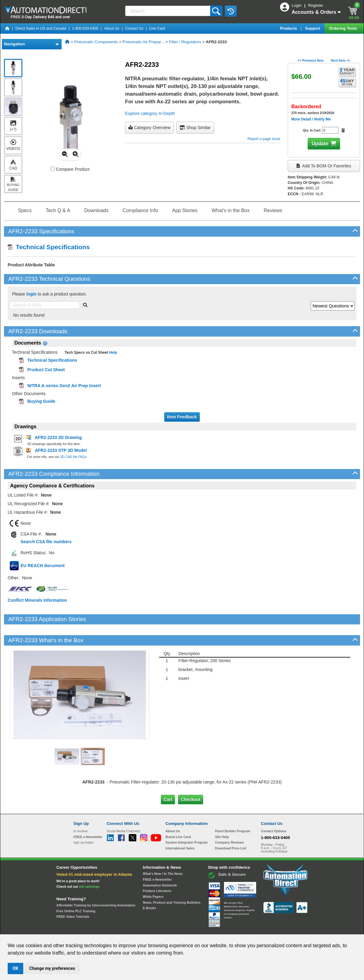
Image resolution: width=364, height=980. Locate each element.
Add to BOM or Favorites (324, 166)
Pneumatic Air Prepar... (143, 42)
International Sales (180, 827)
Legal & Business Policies (217, 929)
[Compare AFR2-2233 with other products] (53, 169)
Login (297, 5)
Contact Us (134, 29)
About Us (112, 29)
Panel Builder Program (233, 810)
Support (313, 28)
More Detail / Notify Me (311, 119)
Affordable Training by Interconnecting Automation (96, 884)
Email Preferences (178, 929)
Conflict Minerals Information (37, 600)
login (31, 294)
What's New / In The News (163, 853)
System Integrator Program (186, 822)
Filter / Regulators (185, 42)
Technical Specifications (49, 247)
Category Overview (149, 128)
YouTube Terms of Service (261, 929)
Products (289, 28)
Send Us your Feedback (116, 929)
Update (320, 144)
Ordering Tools (343, 28)
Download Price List (231, 827)
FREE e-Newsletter (157, 859)
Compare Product (70, 169)
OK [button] (15, 968)
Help (113, 353)
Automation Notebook (160, 864)
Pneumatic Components (96, 42)
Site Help (222, 816)
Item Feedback (182, 417)
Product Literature (157, 870)
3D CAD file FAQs (73, 457)
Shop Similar (195, 128)
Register (316, 5)
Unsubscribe (149, 929)
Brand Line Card (178, 816)
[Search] (168, 11)
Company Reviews (229, 822)
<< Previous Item (311, 60)
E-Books (149, 887)
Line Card (157, 29)
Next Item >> (341, 60)
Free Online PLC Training (76, 890)
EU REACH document (43, 566)
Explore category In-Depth (150, 113)
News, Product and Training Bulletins (172, 882)
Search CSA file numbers (46, 542)
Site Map (87, 929)
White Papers (153, 876)
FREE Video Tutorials (73, 896)
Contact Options (274, 810)
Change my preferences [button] (52, 968)
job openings (89, 866)
